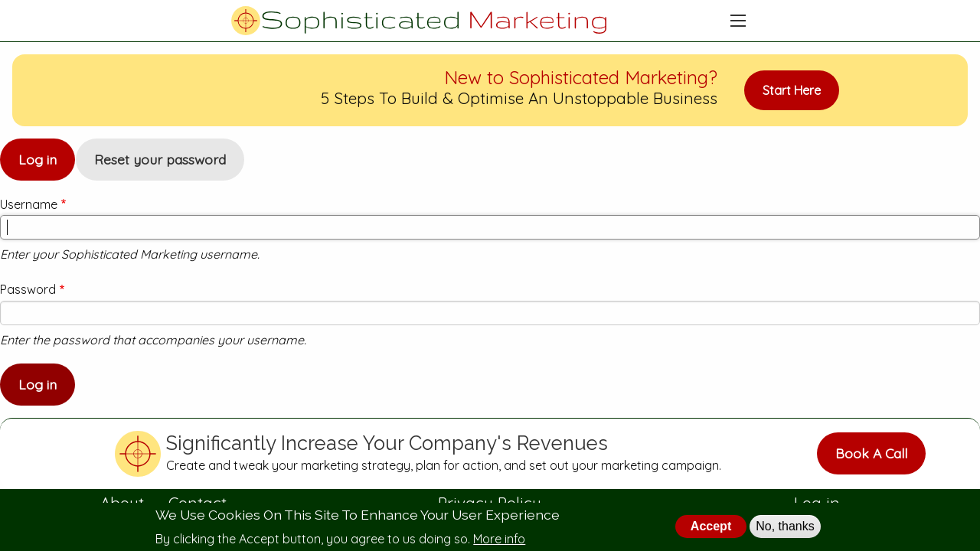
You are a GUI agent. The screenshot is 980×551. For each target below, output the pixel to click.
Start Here (792, 90)
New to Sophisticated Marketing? (581, 77)
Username (29, 204)
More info (499, 539)
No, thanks (785, 526)
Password (28, 289)
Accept (711, 526)
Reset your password (160, 159)
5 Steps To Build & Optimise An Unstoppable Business (519, 98)
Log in (47, 166)
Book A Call (871, 453)
